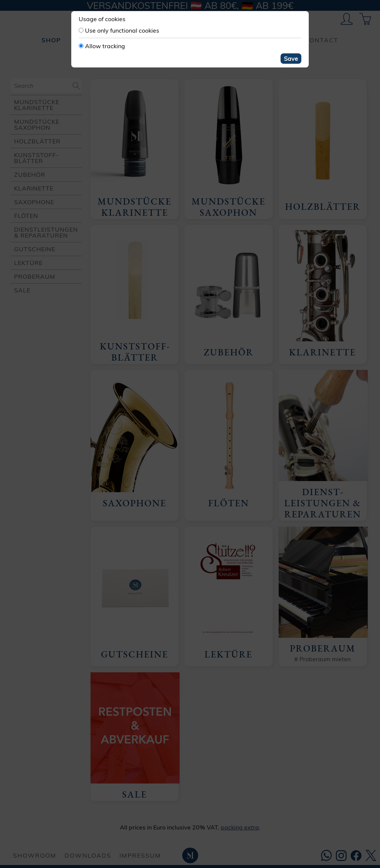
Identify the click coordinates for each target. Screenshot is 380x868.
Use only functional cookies (122, 30)
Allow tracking (105, 46)
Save (291, 59)
